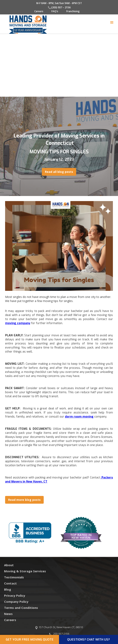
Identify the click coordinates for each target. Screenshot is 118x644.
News (8, 614)
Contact (10, 583)
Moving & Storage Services (25, 571)
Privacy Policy (15, 595)
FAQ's (55, 11)
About (9, 565)
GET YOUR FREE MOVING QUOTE (30, 640)
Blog (8, 589)
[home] (25, 25)
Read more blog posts (24, 500)
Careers (39, 11)
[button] (112, 23)
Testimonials (14, 577)
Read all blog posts (59, 172)
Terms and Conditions (21, 608)
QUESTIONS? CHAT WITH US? (88, 640)
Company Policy (16, 602)
